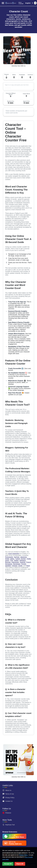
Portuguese (9, 557)
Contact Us (7, 801)
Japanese (24, 557)
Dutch (7, 560)
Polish (7, 559)
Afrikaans (23, 560)
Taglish (16, 560)
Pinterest (7, 813)
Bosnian (8, 562)
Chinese (15, 566)
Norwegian (17, 564)
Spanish (23, 562)
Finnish (24, 564)
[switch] (35, 3)
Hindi (28, 566)
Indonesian (15, 562)
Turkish (18, 559)
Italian (12, 559)
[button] (26, 3)
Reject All (20, 864)
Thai (11, 560)
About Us (7, 790)
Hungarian (9, 564)
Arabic (29, 559)
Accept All (8, 864)
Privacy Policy (8, 798)
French (29, 562)
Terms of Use (8, 794)
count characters (14, 554)
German (17, 557)
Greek (20, 566)
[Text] (18, 86)
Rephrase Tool (9, 825)
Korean (23, 559)
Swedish (8, 566)
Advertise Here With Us (18, 66)
